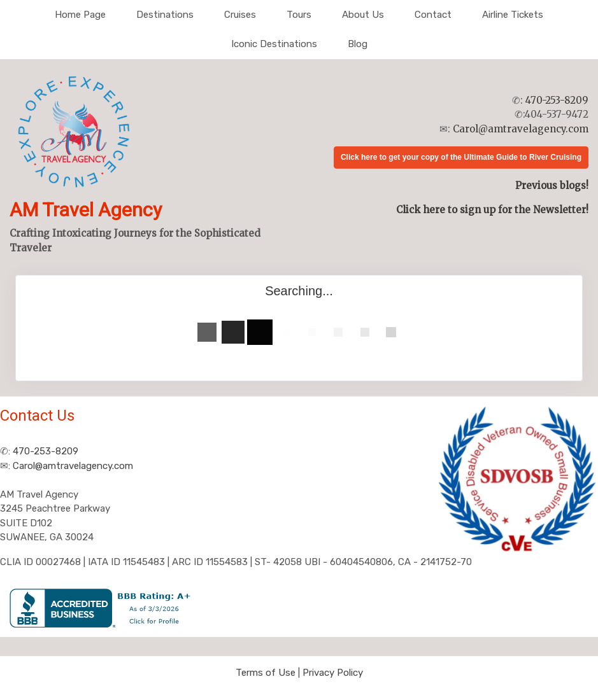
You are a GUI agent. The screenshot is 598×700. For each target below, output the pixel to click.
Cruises (240, 15)
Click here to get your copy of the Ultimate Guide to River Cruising (461, 157)
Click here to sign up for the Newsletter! (492, 210)
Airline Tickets (513, 15)
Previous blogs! (552, 185)
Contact (433, 15)
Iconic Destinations (274, 44)
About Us (363, 15)
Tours (299, 15)
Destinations (165, 15)
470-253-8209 (557, 100)
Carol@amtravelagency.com (521, 129)
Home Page (80, 15)
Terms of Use (266, 673)
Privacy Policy (333, 673)
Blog (358, 44)
